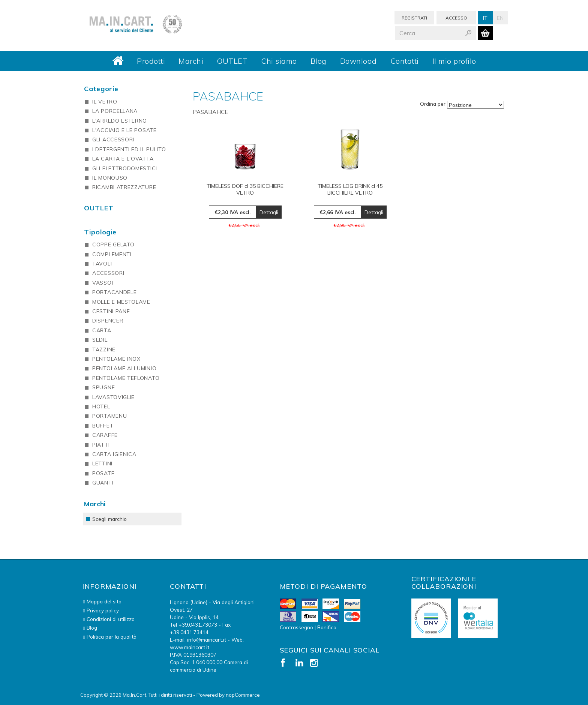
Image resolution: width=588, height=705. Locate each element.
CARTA (102, 330)
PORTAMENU (109, 416)
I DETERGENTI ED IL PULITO (129, 149)
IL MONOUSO (110, 178)
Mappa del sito (104, 601)
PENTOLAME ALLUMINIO (124, 368)
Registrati (414, 18)
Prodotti (151, 61)
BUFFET (103, 426)
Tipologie (100, 232)
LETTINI (102, 463)
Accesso (456, 18)
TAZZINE (104, 349)
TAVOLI (102, 264)
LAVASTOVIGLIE (113, 397)
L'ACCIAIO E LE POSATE (124, 130)
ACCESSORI (108, 273)
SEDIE (100, 340)
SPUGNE (103, 387)
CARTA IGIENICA (114, 454)
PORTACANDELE (114, 292)
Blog (319, 61)
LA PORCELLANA (115, 111)
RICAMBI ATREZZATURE (124, 187)
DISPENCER (108, 321)
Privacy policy (103, 610)
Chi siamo (279, 61)
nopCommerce (243, 695)
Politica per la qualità (112, 637)
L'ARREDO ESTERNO (120, 121)
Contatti (405, 61)
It (485, 18)
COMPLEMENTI (112, 254)
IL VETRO (105, 102)
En (500, 18)
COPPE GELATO (113, 244)
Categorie (101, 89)
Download (358, 61)
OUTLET (232, 61)
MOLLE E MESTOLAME (121, 302)
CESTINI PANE (111, 311)
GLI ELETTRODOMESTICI (125, 168)
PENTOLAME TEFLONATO (126, 378)
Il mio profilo (454, 61)
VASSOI (103, 283)
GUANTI (103, 483)
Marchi (191, 61)
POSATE (103, 473)
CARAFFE (105, 435)
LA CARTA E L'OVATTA (123, 159)
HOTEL (101, 406)
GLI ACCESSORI (113, 139)
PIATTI (101, 445)
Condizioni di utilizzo (111, 619)
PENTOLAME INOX (116, 359)
